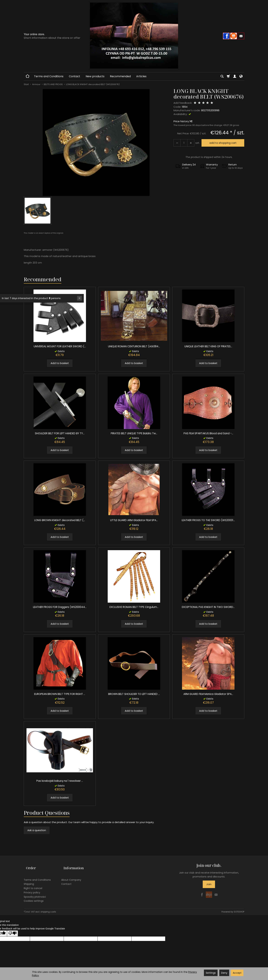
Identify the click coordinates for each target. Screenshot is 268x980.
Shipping (29, 879)
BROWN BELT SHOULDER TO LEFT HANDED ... (134, 694)
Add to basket (60, 363)
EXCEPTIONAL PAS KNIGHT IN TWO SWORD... (208, 607)
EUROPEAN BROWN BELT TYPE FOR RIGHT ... (60, 694)
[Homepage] (134, 36)
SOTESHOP (239, 907)
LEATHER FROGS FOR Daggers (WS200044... (60, 607)
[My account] (235, 76)
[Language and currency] (241, 76)
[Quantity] (183, 143)
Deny (224, 973)
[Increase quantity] (176, 143)
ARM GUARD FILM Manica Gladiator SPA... (208, 694)
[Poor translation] (12, 928)
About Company (71, 875)
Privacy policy (32, 888)
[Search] (222, 76)
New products (95, 76)
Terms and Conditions (49, 76)
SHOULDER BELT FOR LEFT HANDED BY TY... (60, 433)
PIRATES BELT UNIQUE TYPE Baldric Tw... (134, 433)
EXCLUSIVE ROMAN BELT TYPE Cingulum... (134, 607)
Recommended (120, 76)
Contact (75, 76)
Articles (141, 76)
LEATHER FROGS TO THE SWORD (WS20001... (208, 520)
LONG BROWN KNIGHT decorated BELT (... (60, 520)
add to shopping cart (222, 143)
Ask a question (37, 830)
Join (209, 884)
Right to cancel (33, 883)
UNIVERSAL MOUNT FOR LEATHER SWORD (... (60, 346)
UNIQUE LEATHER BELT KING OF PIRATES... (208, 346)
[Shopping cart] (228, 76)
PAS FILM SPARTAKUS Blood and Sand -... (208, 433)
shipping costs (48, 907)
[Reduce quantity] (189, 143)
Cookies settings (34, 896)
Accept (237, 973)
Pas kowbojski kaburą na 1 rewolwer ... (60, 781)
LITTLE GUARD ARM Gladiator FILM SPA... (134, 520)
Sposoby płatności (35, 892)
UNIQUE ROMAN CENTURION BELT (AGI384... (134, 346)
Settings (211, 973)
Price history (183, 121)
